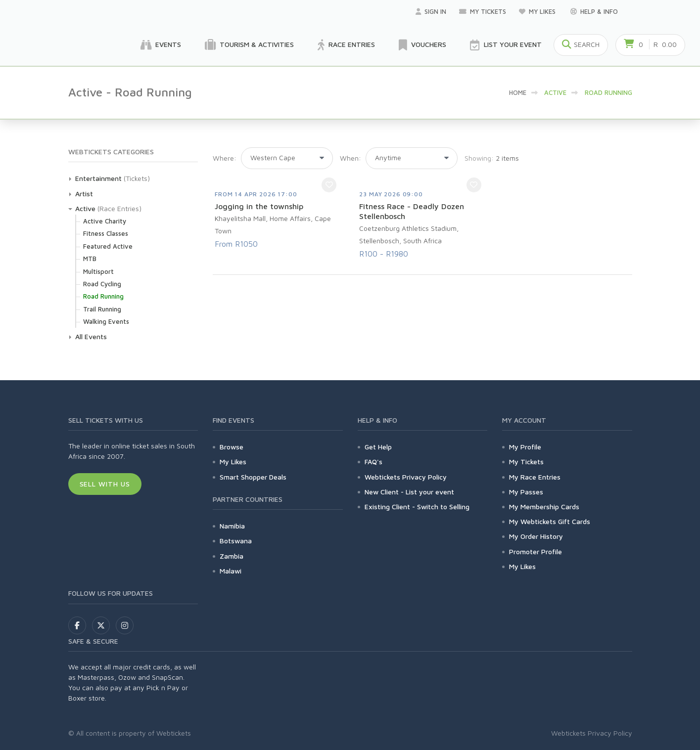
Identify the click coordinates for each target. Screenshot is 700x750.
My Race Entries (535, 477)
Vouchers (422, 45)
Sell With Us (105, 484)
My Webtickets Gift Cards (550, 521)
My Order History (536, 536)
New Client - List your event (409, 492)
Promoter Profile (536, 551)
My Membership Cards (544, 507)
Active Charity (105, 221)
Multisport (98, 271)
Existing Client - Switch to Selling (417, 507)
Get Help (378, 447)
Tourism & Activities (249, 45)
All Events (91, 336)
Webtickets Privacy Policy (406, 477)
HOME (518, 92)
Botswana (236, 541)
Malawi (231, 571)
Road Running (103, 296)
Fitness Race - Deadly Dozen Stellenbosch (412, 211)
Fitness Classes (106, 233)
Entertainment (98, 178)
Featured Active (108, 246)
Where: (225, 158)
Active (85, 208)
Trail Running (102, 309)
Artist (84, 194)
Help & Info (594, 11)
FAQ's (373, 462)
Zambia (232, 556)
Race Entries (346, 45)
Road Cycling (102, 284)
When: (350, 158)
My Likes (538, 11)
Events (161, 45)
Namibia (232, 526)
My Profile (525, 447)
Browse (232, 447)
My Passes (526, 492)
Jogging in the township (259, 206)
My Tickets (483, 11)
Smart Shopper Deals (253, 477)
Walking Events (106, 321)
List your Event (506, 45)
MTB (90, 259)
